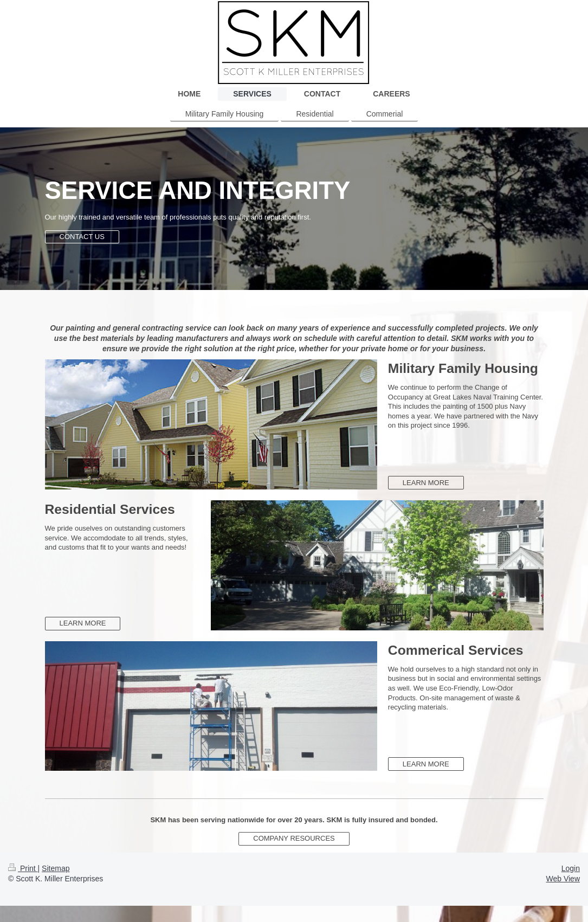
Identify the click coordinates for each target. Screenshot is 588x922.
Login (571, 868)
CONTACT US (82, 237)
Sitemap (56, 868)
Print (23, 868)
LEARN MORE (426, 483)
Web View (563, 879)
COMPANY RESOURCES (294, 838)
